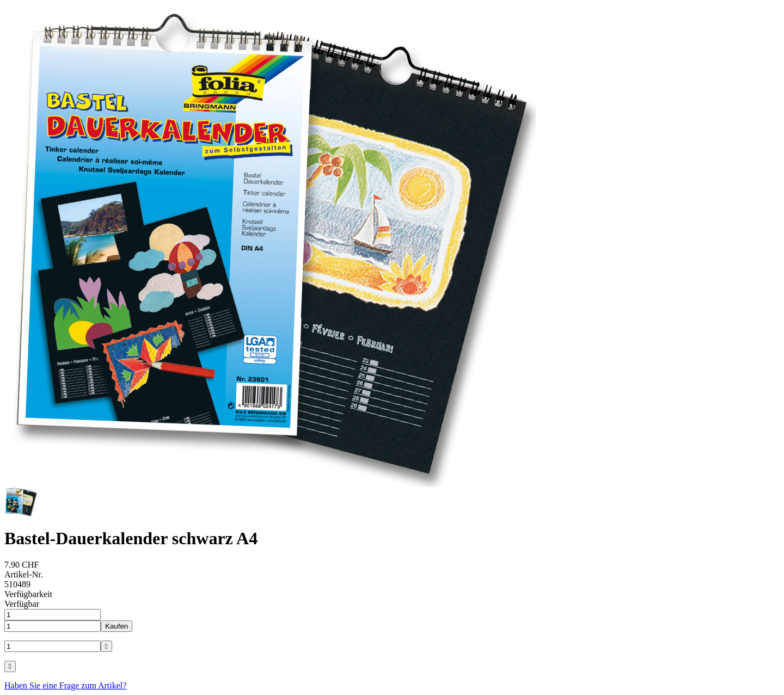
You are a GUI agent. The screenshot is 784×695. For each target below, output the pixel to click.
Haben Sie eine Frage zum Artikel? (65, 685)
